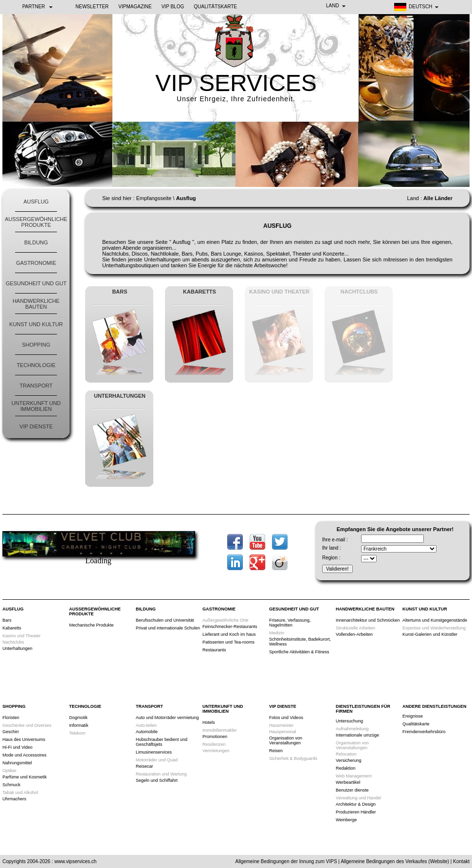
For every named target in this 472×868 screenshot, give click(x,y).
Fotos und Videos (286, 718)
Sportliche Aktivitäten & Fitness (299, 652)
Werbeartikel (348, 782)
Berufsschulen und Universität (165, 620)
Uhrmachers (14, 799)
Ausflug (36, 202)
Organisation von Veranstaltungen (286, 740)
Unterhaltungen (18, 648)
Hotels (209, 722)
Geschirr (11, 732)
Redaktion (346, 768)
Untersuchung (349, 721)
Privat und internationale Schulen (168, 628)
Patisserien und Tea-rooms (228, 642)
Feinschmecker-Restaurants (230, 627)
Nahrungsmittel (17, 763)
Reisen (276, 751)
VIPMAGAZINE (135, 7)
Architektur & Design (356, 804)
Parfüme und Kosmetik (25, 777)
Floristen (11, 718)
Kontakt (461, 861)
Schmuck (11, 785)
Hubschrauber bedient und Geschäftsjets (162, 742)
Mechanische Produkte (91, 625)
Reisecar (145, 766)
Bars (7, 620)
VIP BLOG (173, 7)
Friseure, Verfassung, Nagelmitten (290, 623)
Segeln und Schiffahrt (157, 780)
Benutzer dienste (352, 790)
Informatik (79, 725)
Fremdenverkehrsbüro (424, 732)
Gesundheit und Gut (36, 283)
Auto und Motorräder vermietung (167, 718)
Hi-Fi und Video (18, 747)
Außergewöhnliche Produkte (36, 222)
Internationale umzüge (357, 735)
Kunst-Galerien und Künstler (430, 634)
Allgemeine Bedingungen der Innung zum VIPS (286, 861)
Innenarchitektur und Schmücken (368, 620)
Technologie (36, 365)
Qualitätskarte (215, 7)
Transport (36, 386)
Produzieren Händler (356, 812)
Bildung (36, 242)
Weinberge (346, 820)
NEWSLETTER (92, 7)
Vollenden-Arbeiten (354, 634)
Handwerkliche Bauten (36, 304)
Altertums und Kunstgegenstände (435, 620)
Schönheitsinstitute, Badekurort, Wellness (300, 642)
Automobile (147, 732)
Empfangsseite (154, 198)
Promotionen (215, 737)
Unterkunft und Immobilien (36, 406)
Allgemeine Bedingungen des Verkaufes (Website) (395, 861)
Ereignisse (413, 716)
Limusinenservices (154, 752)
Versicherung (349, 760)
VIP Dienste (36, 426)
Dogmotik (78, 718)
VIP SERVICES (236, 83)
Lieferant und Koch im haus (229, 634)
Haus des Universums (24, 739)
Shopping (36, 345)
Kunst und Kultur (36, 324)
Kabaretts (12, 628)
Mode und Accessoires (25, 755)
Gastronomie (36, 263)
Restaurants (214, 650)
